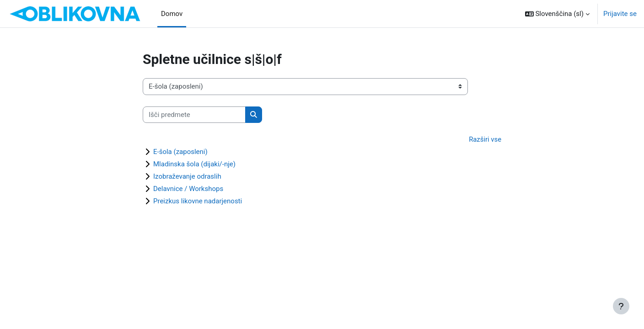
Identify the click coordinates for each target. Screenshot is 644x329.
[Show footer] (621, 306)
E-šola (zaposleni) (180, 152)
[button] (557, 14)
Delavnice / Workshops (188, 189)
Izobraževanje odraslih (187, 177)
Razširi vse (485, 139)
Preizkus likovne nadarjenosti (198, 202)
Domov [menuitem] (172, 14)
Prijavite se (620, 14)
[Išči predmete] (194, 115)
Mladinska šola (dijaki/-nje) (194, 164)
